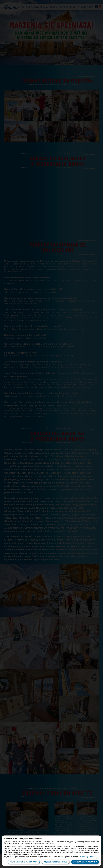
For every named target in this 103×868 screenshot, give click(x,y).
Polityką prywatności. (87, 857)
